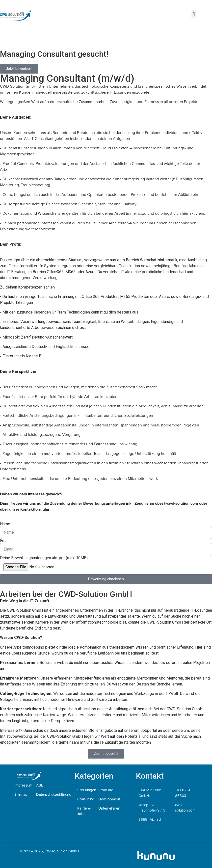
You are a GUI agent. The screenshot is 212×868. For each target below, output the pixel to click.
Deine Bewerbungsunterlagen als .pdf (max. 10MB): (44, 558)
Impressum (23, 785)
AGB (40, 785)
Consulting (86, 799)
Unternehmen (109, 808)
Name (5, 524)
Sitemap (21, 794)
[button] (194, 14)
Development (109, 799)
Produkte (106, 790)
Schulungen (87, 790)
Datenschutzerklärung (54, 794)
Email (5, 541)
